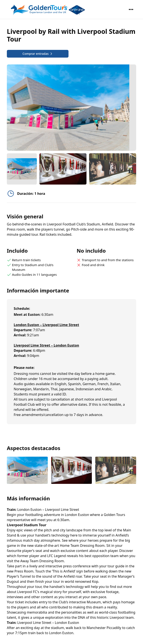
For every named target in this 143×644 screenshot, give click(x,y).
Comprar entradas (38, 54)
